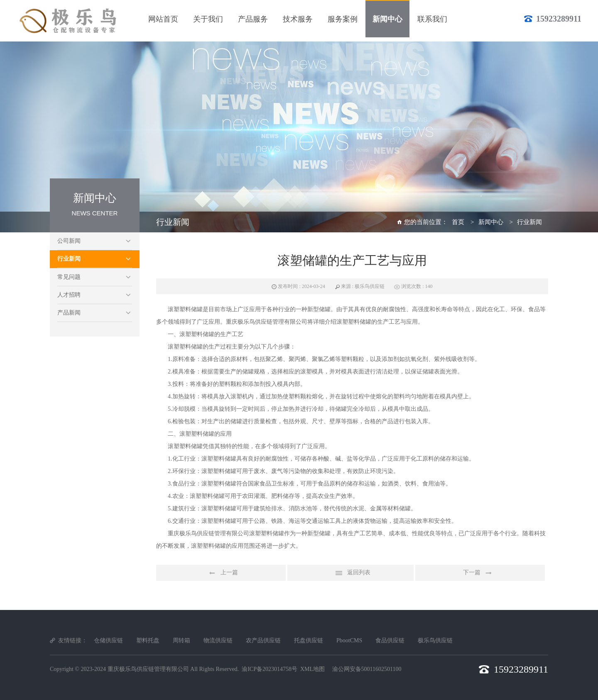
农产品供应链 (263, 640)
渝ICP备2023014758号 (270, 669)
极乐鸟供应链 (435, 640)
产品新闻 (69, 313)
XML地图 (312, 669)
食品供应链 (390, 640)
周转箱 (181, 640)
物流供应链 (218, 640)
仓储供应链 (108, 640)
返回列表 (350, 573)
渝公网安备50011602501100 (367, 669)
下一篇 (480, 573)
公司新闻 (69, 241)
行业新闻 (69, 259)
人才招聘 (69, 295)
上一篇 (221, 573)
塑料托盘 (148, 640)
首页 (458, 222)
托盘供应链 (309, 640)
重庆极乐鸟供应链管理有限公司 (148, 669)
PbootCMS (349, 640)
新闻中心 (491, 222)
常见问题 (69, 277)
